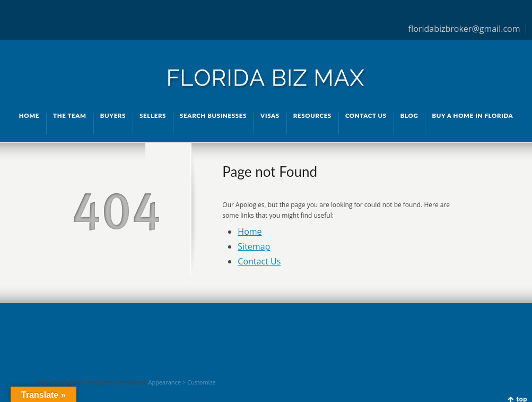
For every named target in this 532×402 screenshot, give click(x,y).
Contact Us (259, 261)
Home (250, 232)
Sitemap (254, 246)
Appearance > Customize (182, 382)
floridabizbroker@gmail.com (464, 29)
